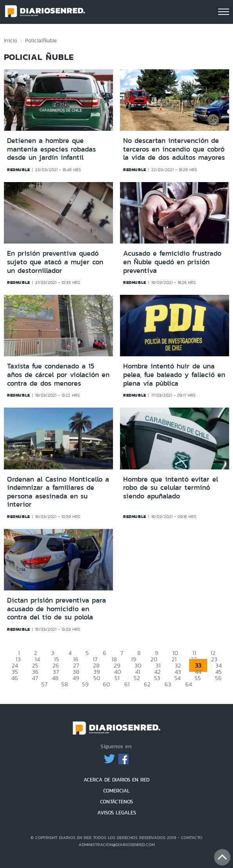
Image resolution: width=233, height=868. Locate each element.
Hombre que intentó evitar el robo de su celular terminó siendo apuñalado (171, 488)
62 (147, 684)
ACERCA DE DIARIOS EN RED (116, 780)
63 (168, 684)
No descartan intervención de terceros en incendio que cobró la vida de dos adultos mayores (174, 149)
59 (85, 684)
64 (189, 684)
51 (117, 678)
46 (15, 678)
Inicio (11, 40)
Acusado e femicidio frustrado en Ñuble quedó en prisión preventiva (172, 262)
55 (198, 678)
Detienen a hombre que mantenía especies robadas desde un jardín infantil (51, 149)
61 (127, 684)
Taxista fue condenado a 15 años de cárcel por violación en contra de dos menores (58, 374)
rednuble (19, 170)
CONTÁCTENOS (116, 802)
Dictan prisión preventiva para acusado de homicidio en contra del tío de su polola (56, 609)
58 (65, 684)
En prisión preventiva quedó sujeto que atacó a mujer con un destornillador (55, 262)
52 (137, 678)
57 (44, 684)
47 (35, 678)
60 (107, 684)
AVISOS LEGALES (117, 813)
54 (177, 678)
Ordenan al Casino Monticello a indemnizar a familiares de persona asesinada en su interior (58, 492)
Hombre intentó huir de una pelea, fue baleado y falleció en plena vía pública (174, 374)
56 (218, 678)
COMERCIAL (116, 791)
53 (157, 678)
